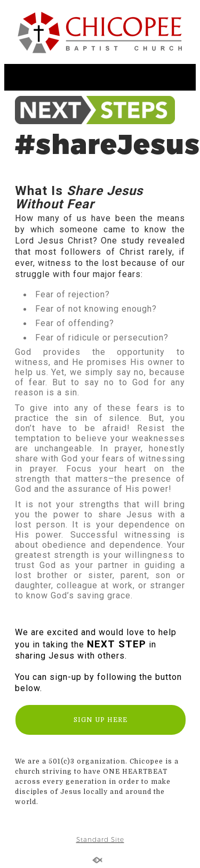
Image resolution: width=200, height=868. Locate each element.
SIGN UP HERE (101, 720)
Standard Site (100, 839)
